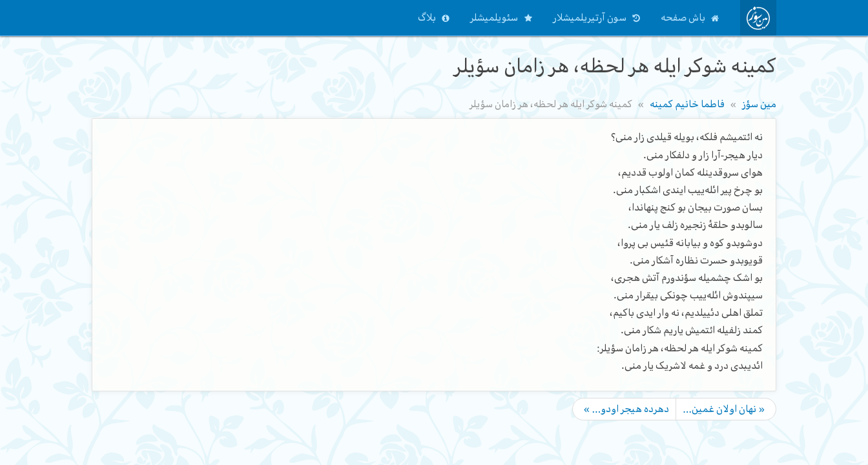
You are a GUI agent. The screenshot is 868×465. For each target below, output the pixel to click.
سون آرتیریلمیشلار (590, 17)
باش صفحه (683, 17)
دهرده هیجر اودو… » (626, 409)
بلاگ (427, 17)
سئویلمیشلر (494, 17)
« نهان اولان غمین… (724, 409)
